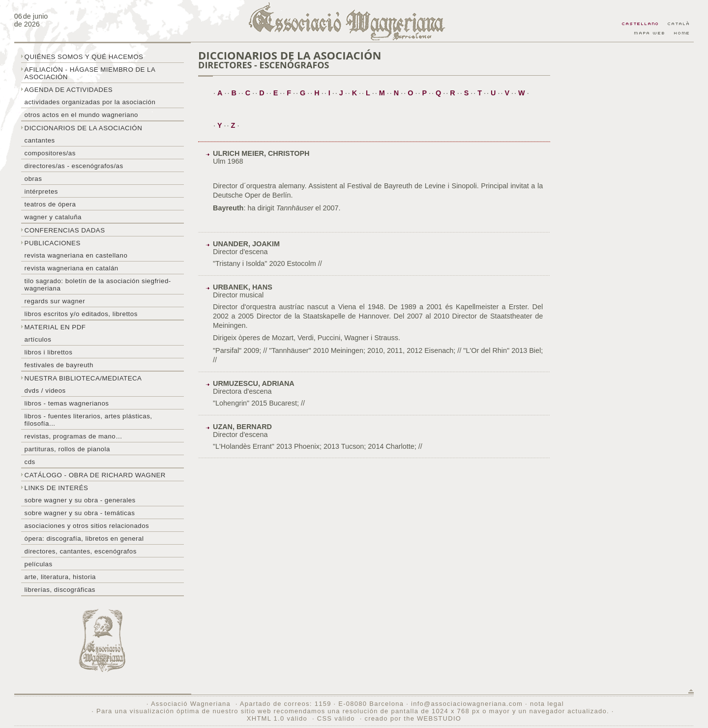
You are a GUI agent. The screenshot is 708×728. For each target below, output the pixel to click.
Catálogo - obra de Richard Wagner (95, 475)
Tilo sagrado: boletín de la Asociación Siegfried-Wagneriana (98, 285)
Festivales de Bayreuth (59, 365)
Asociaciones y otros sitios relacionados (87, 526)
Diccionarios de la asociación (84, 128)
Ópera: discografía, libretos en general (84, 539)
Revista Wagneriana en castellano (76, 255)
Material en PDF (55, 327)
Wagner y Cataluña (53, 217)
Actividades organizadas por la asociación (90, 102)
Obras (33, 179)
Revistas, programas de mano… (74, 436)
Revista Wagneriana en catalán (72, 268)
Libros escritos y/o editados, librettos (81, 314)
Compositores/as (50, 153)
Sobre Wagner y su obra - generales (80, 500)
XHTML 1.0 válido (277, 718)
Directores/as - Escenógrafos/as (74, 166)
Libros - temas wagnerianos (67, 403)
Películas (39, 564)
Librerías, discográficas (60, 590)
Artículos (38, 339)
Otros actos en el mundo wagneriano (81, 115)
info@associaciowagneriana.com (467, 704)
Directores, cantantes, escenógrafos (81, 551)
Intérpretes (41, 191)
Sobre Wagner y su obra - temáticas (80, 513)
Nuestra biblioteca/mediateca (83, 378)
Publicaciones (53, 243)
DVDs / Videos (45, 391)
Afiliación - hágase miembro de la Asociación (90, 73)
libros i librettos (49, 352)
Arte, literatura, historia (60, 577)
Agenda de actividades (69, 90)
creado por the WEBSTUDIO (413, 718)
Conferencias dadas (65, 230)
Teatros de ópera (50, 204)
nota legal (547, 704)
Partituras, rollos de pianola (67, 449)
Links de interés (57, 488)
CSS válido (336, 718)
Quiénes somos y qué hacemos (84, 57)
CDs (30, 462)
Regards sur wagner (55, 301)
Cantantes (40, 140)
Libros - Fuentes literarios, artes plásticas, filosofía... (88, 420)
